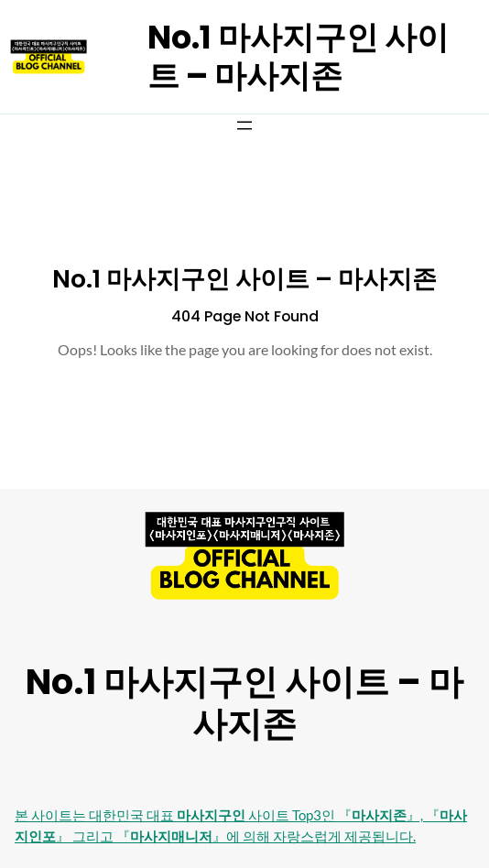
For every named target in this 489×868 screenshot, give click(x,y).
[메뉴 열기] (244, 125)
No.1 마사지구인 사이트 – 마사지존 (298, 56)
